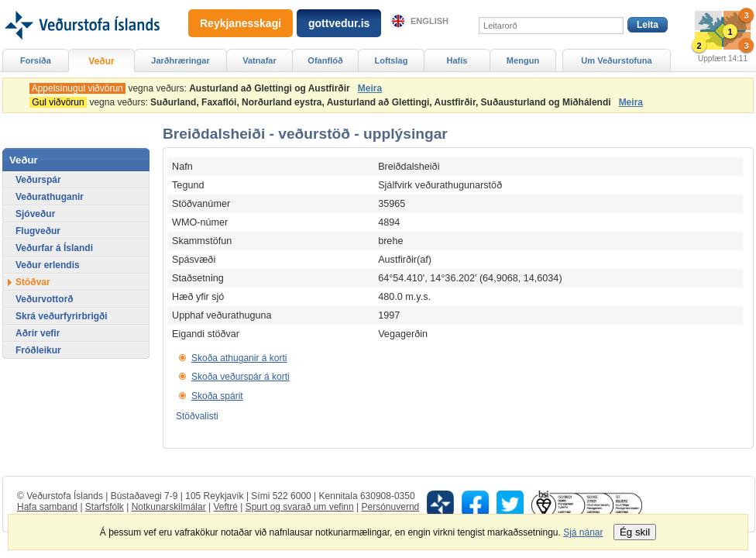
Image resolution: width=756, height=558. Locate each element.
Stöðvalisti (197, 416)
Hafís (457, 60)
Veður (101, 61)
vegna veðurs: (192, 88)
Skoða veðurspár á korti (241, 377)
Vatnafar (259, 60)
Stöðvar (33, 282)
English (430, 21)
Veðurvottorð (45, 299)
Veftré (225, 507)
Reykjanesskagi (241, 23)
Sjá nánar (583, 532)
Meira (370, 88)
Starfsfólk (105, 507)
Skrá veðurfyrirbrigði (62, 316)
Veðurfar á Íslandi (54, 248)
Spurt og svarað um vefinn (300, 507)
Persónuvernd (391, 507)
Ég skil (635, 532)
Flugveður (38, 231)
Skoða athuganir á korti (239, 358)
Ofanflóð (325, 60)
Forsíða (36, 60)
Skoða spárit (217, 396)
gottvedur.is (339, 23)
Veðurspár (38, 180)
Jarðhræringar (180, 60)
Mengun (523, 60)
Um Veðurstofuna (616, 60)
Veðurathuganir (50, 197)
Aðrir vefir (38, 333)
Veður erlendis (48, 265)
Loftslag (392, 60)
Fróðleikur (38, 350)
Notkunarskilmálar (169, 507)
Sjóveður (35, 214)
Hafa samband (47, 507)
